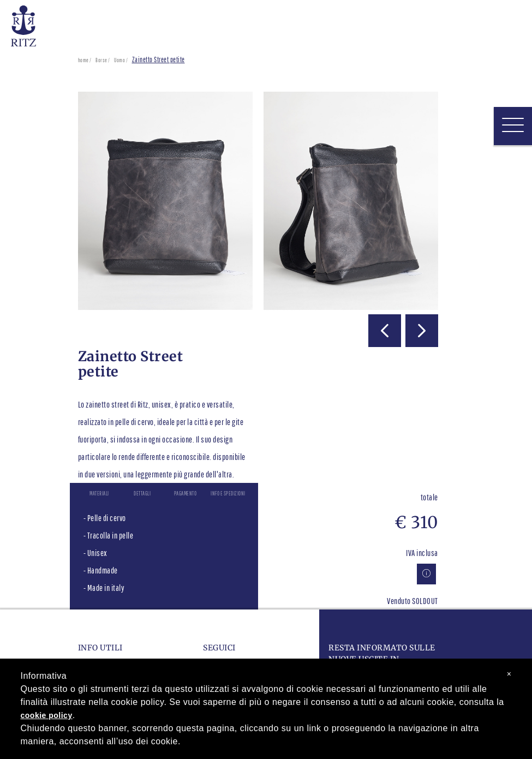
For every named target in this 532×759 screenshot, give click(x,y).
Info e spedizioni (228, 493)
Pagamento (186, 493)
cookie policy (47, 715)
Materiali (99, 493)
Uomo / (121, 60)
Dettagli (142, 493)
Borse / (103, 60)
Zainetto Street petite (159, 60)
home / (85, 60)
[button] (385, 331)
